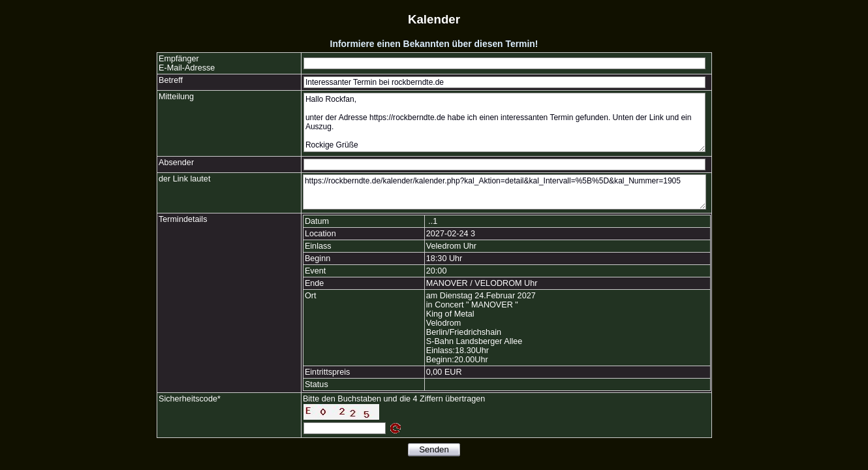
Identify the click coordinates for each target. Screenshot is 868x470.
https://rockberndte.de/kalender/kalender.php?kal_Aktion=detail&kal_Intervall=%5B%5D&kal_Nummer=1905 (504, 192)
